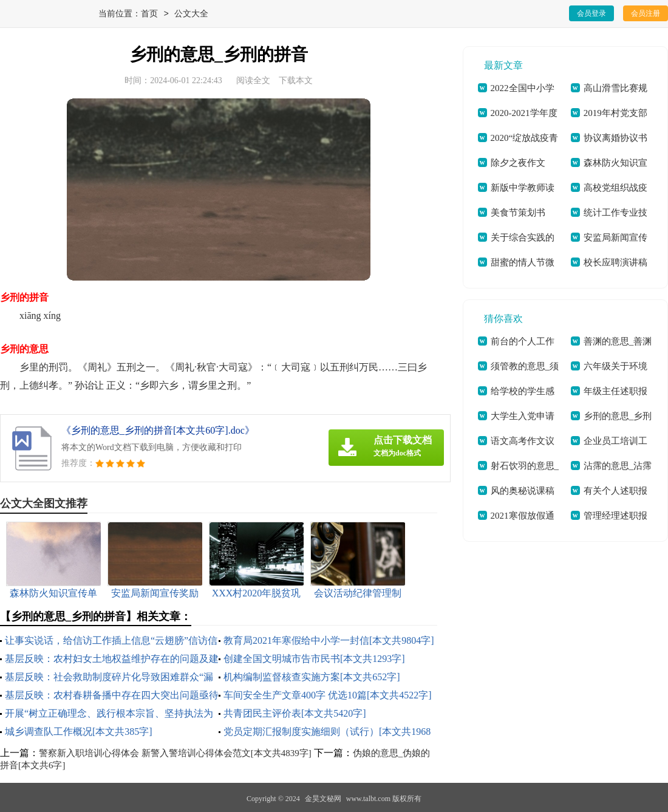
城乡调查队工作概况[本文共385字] (79, 732)
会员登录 (591, 13)
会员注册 (646, 13)
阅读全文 (253, 80)
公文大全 (191, 14)
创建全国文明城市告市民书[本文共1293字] (314, 659)
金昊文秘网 (323, 799)
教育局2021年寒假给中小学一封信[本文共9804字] (329, 640)
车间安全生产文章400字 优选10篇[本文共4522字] (328, 695)
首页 (149, 14)
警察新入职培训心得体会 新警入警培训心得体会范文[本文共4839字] (175, 753)
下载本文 (296, 80)
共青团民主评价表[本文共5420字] (295, 713)
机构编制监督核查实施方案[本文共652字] (312, 677)
